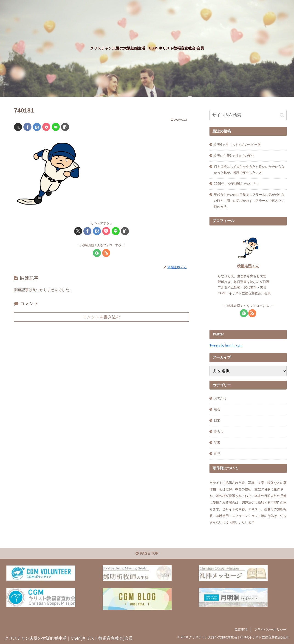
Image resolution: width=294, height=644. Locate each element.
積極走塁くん (248, 266)
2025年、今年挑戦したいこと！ (237, 184)
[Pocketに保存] (46, 127)
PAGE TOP (147, 553)
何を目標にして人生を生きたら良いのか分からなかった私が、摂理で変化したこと (249, 170)
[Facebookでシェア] (27, 127)
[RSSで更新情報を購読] (106, 253)
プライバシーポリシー (270, 630)
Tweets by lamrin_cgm (226, 345)
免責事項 (241, 630)
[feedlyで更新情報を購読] (97, 253)
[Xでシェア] (18, 127)
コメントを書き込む (102, 317)
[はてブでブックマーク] (37, 127)
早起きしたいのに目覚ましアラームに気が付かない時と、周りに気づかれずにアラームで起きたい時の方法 (249, 201)
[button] (65, 127)
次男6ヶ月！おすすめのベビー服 (237, 144)
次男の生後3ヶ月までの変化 (234, 156)
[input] (248, 115)
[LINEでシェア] (56, 127)
